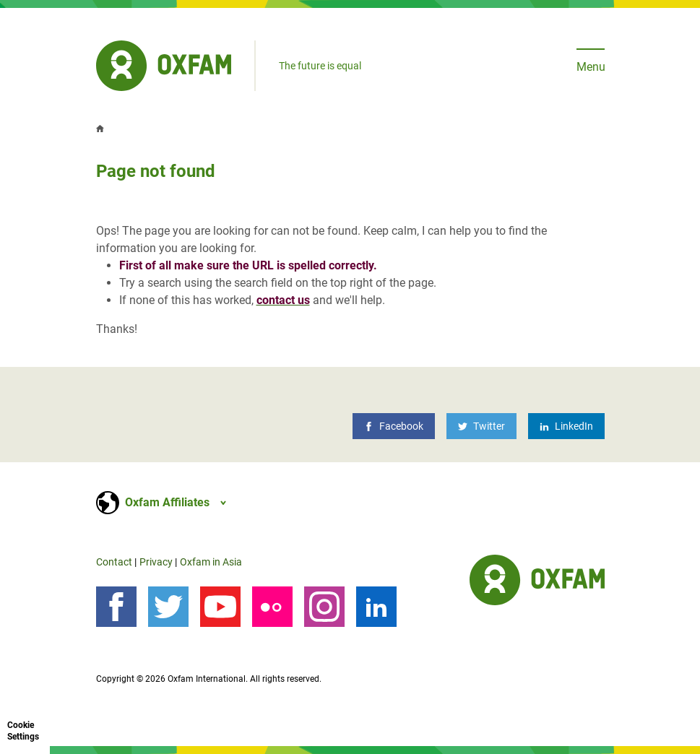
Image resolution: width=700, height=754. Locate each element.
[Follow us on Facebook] (116, 607)
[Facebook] (394, 426)
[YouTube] (220, 607)
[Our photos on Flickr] (272, 607)
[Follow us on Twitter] (168, 607)
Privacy (156, 562)
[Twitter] (481, 426)
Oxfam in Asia (211, 562)
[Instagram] (324, 607)
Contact (114, 562)
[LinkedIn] (566, 426)
